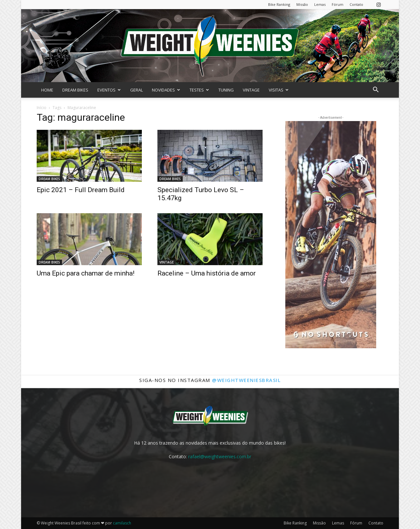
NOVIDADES (166, 90)
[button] (376, 90)
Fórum (338, 4)
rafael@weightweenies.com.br (220, 456)
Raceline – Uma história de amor (207, 273)
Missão (302, 4)
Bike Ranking (279, 4)
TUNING (226, 90)
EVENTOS (109, 90)
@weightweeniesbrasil (246, 380)
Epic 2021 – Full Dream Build (81, 190)
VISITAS (279, 90)
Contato (356, 4)
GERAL (136, 90)
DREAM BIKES (75, 90)
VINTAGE (251, 90)
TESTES (199, 90)
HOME (47, 90)
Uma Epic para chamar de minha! (86, 273)
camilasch (122, 523)
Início (42, 108)
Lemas (320, 4)
